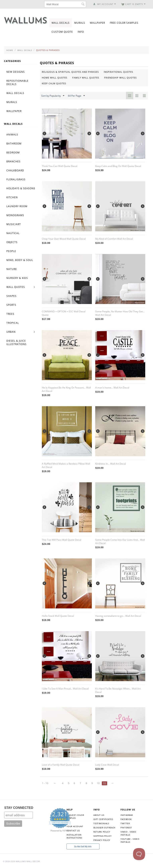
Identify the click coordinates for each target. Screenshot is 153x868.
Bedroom (13, 153)
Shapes (11, 296)
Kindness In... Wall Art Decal (111, 464)
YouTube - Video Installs (130, 840)
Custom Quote (62, 32)
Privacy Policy (102, 840)
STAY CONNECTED (19, 808)
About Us (99, 815)
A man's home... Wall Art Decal (112, 388)
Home (10, 50)
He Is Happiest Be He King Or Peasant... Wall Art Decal (66, 389)
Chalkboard (15, 170)
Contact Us (73, 831)
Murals (80, 23)
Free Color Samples (124, 23)
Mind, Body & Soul (20, 260)
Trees (10, 314)
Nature (12, 269)
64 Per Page (76, 96)
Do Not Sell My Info (83, 847)
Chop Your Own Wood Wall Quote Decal (64, 239)
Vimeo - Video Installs (128, 833)
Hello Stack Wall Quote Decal (58, 616)
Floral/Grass (16, 179)
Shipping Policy (102, 836)
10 (98, 783)
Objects (12, 242)
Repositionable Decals (17, 82)
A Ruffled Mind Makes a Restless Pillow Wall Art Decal (66, 465)
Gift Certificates (103, 819)
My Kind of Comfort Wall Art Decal (114, 239)
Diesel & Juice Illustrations (16, 342)
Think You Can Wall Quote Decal (60, 166)
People (11, 251)
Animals (12, 135)
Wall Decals (61, 23)
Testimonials (101, 823)
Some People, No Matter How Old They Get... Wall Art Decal (120, 313)
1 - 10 (45, 783)
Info (81, 32)
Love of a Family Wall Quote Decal (61, 765)
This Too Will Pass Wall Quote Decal (62, 540)
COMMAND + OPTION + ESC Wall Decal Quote (64, 313)
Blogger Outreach (104, 828)
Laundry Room (17, 206)
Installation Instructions (74, 836)
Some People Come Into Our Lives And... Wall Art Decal (120, 541)
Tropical (13, 323)
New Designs (16, 72)
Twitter (125, 823)
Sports (11, 305)
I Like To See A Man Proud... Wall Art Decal (65, 689)
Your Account (75, 826)
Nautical (13, 233)
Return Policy (102, 832)
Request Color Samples (75, 817)
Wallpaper (97, 23)
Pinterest (126, 828)
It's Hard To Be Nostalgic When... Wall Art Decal (118, 690)
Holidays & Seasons (21, 188)
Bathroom (14, 144)
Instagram (127, 815)
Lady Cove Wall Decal (107, 765)
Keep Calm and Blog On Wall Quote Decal (118, 166)
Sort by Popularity (53, 96)
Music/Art (14, 224)
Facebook (126, 819)
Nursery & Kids (17, 278)
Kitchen (12, 197)
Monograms (15, 215)
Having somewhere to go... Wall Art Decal (118, 616)
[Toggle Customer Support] (139, 854)
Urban (11, 332)
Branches (13, 161)
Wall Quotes (16, 287)
